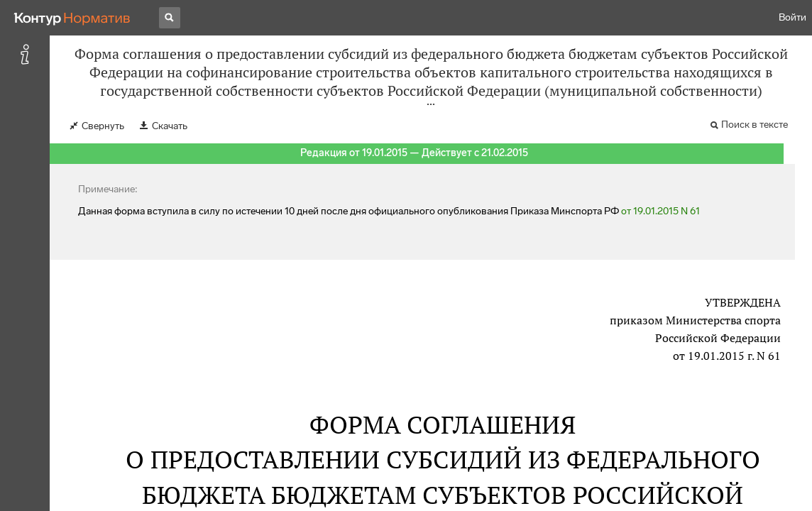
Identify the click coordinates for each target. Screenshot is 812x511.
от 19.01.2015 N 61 (660, 211)
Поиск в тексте (755, 125)
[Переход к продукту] (72, 18)
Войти (792, 17)
